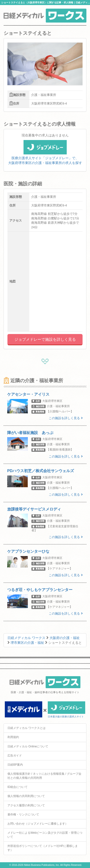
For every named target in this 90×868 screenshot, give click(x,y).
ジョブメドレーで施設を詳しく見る (45, 339)
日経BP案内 (15, 765)
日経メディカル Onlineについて (28, 746)
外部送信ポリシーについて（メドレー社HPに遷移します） (43, 848)
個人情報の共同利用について (26, 796)
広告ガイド (15, 756)
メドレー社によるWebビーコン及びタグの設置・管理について (45, 835)
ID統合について (18, 787)
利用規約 (13, 737)
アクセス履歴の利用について (26, 805)
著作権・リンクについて (23, 815)
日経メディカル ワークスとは (27, 728)
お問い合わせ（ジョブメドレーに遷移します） (38, 824)
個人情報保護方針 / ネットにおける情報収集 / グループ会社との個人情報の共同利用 (44, 776)
